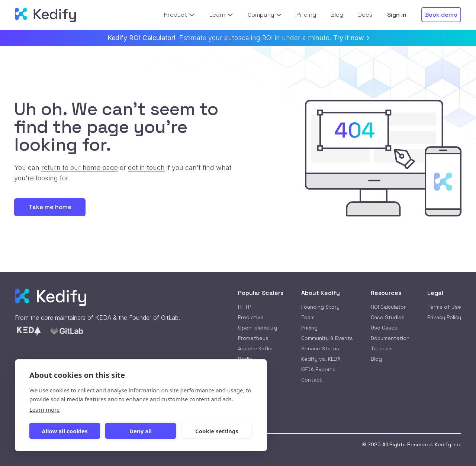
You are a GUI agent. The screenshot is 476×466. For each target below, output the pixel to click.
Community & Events (327, 338)
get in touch (146, 168)
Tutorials (382, 348)
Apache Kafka (255, 348)
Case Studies (388, 317)
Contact (312, 380)
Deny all (141, 431)
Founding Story (320, 307)
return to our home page (80, 168)
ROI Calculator (388, 307)
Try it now (351, 38)
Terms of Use (444, 307)
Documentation (390, 338)
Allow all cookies (65, 431)
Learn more (45, 409)
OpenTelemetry (258, 328)
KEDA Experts (318, 369)
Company (265, 15)
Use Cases (384, 328)
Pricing (309, 328)
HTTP (245, 307)
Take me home (50, 207)
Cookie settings (217, 431)
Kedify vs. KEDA (321, 359)
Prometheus (253, 338)
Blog (376, 359)
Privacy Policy (444, 317)
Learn (221, 15)
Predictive (251, 317)
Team (308, 317)
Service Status (320, 348)
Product (179, 15)
